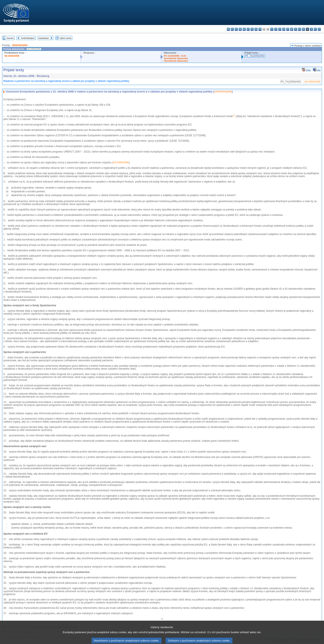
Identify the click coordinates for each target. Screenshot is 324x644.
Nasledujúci (44, 38)
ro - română (304, 29)
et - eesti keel (248, 29)
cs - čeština (236, 29)
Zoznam (10, 38)
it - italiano (272, 29)
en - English (256, 29)
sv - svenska (319, 29)
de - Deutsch (244, 29)
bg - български (228, 29)
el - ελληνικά (252, 29)
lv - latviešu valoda (276, 29)
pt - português (300, 29)
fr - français (260, 29)
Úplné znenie (66, 38)
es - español (232, 29)
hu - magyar (284, 29)
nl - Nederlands (292, 29)
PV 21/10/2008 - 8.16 (175, 56)
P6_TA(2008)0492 (255, 56)
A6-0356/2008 (12, 56)
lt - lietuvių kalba (280, 29)
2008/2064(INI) (20, 45)
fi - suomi (315, 29)
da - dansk (240, 29)
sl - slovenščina (311, 29)
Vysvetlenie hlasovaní (176, 58)
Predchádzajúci (28, 38)
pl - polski (296, 29)
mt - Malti (288, 29)
